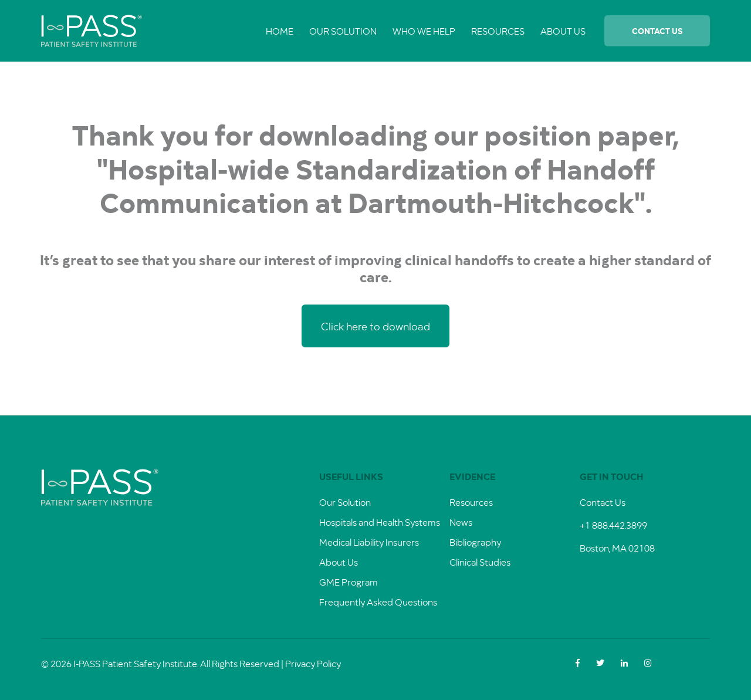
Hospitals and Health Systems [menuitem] (380, 522)
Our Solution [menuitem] (343, 31)
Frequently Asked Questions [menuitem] (378, 602)
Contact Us (657, 31)
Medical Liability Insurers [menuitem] (369, 542)
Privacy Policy (313, 663)
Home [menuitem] (280, 31)
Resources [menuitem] (498, 31)
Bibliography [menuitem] (475, 542)
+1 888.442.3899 (613, 525)
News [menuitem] (461, 522)
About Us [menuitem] (563, 31)
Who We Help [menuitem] (424, 31)
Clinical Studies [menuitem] (480, 562)
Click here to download (375, 326)
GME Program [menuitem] (349, 582)
